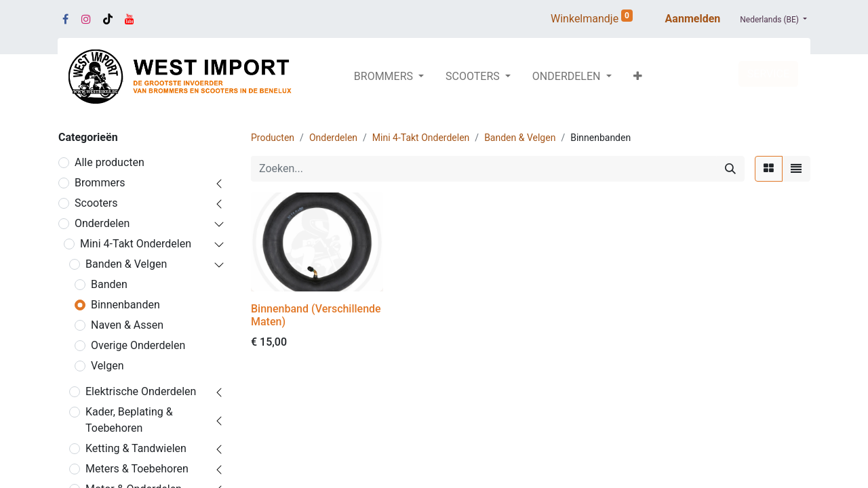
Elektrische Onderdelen (141, 391)
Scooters (96, 203)
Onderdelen (102, 223)
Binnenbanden (125, 305)
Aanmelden (693, 19)
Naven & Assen (127, 325)
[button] (638, 77)
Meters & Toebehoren (137, 469)
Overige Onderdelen (138, 345)
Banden (109, 284)
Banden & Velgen (126, 264)
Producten (273, 138)
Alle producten (110, 162)
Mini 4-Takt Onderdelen (136, 244)
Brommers (100, 183)
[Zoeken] (730, 169)
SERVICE (768, 74)
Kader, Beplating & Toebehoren (129, 420)
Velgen (107, 366)
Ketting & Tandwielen (136, 448)
